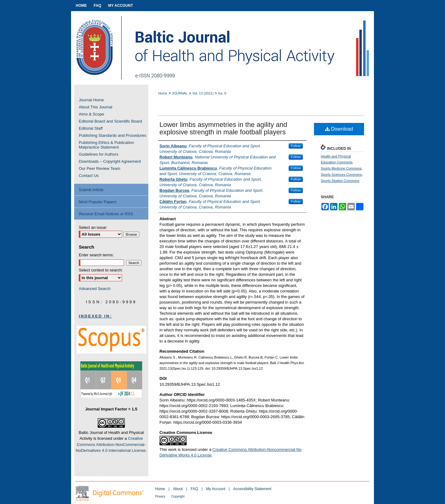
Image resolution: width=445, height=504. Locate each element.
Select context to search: (101, 270)
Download (339, 129)
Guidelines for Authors (99, 154)
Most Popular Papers (97, 202)
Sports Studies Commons (340, 181)
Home (163, 93)
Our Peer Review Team (100, 168)
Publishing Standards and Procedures (112, 135)
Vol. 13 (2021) (203, 93)
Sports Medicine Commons (341, 168)
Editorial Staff (91, 128)
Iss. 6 (222, 93)
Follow (296, 146)
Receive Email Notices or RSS (106, 214)
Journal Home (91, 100)
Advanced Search (95, 289)
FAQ (194, 489)
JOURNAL (180, 93)
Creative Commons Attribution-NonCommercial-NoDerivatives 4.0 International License (111, 444)
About (178, 489)
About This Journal (95, 107)
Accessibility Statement (252, 489)
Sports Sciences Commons (341, 174)
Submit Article (91, 190)
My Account (216, 489)
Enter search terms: (96, 255)
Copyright (178, 496)
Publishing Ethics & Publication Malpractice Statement (106, 145)
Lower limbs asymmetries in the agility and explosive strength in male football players (223, 128)
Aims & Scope (91, 114)
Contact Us (89, 176)
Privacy (160, 496)
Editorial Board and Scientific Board (110, 121)
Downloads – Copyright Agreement (110, 161)
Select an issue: (93, 227)
